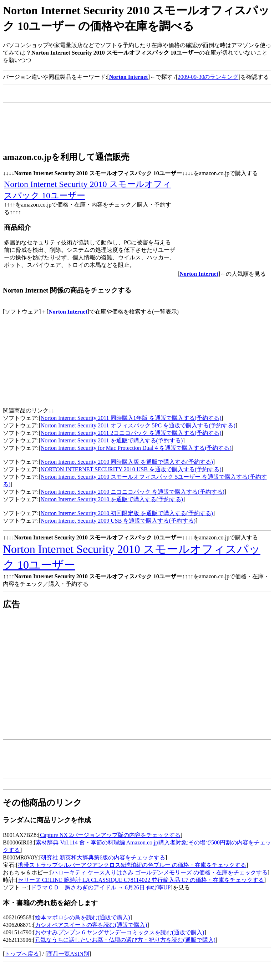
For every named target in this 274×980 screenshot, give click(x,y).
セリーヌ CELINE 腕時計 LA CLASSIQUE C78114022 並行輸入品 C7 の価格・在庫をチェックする (141, 880)
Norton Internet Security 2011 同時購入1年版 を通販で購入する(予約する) (131, 418)
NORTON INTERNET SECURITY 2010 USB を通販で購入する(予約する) (131, 469)
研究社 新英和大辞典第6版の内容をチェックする (103, 857)
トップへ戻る (22, 954)
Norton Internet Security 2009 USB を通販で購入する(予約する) (118, 521)
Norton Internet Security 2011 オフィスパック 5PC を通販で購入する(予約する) (138, 425)
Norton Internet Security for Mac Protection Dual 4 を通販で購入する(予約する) (136, 448)
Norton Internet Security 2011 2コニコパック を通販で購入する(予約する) (131, 433)
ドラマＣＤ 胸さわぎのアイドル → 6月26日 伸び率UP (101, 887)
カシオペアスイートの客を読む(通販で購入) (91, 925)
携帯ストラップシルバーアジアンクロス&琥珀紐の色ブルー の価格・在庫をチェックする (132, 865)
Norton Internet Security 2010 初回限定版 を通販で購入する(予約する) (127, 513)
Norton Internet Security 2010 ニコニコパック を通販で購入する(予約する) (133, 492)
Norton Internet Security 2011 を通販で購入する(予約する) (112, 440)
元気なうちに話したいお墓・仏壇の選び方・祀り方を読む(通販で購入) (125, 940)
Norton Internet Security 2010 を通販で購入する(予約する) (112, 499)
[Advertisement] (133, 97)
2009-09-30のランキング (208, 77)
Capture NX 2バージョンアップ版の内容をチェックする (110, 835)
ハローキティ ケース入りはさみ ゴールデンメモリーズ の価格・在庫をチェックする (160, 872)
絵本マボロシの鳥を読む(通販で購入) (83, 917)
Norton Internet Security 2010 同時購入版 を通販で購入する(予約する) (127, 462)
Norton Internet (68, 312)
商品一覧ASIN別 (68, 954)
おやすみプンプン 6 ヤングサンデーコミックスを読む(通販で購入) (120, 932)
